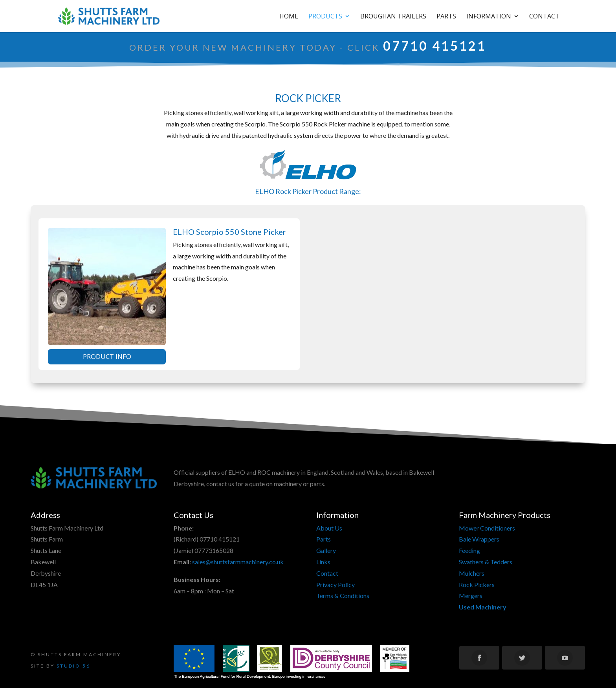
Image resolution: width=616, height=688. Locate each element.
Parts (446, 17)
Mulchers (472, 573)
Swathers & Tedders (486, 562)
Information (489, 17)
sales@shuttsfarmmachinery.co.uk (238, 562)
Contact (544, 17)
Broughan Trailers (393, 17)
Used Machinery (483, 607)
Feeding (469, 550)
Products (325, 17)
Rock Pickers (477, 585)
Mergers (471, 596)
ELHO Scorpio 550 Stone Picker (229, 232)
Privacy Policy (335, 585)
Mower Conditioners (487, 528)
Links (323, 562)
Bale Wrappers (479, 539)
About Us (329, 528)
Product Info (107, 356)
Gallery (326, 550)
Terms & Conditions (343, 596)
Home (289, 17)
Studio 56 (73, 666)
